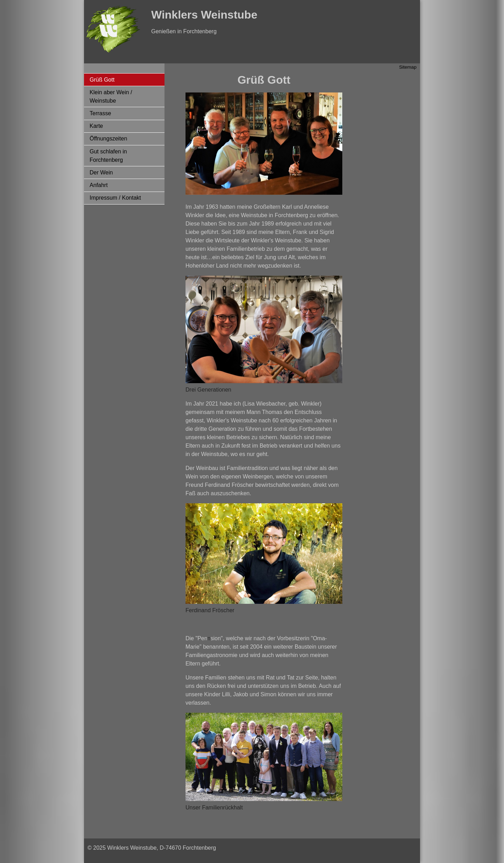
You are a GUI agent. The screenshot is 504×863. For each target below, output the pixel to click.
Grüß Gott (102, 80)
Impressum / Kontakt (115, 198)
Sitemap (408, 67)
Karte (96, 126)
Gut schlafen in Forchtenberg (108, 156)
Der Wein (101, 172)
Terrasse (100, 113)
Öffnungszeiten (108, 139)
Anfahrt (99, 185)
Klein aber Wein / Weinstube (111, 96)
